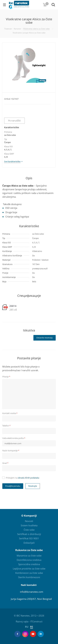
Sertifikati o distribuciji (29, 534)
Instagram (25, 634)
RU (27, 627)
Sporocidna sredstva (29, 564)
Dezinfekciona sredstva (29, 560)
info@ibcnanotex (29, 592)
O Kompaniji (29, 516)
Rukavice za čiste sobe (29, 550)
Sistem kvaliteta (29, 525)
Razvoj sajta (22, 621)
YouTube (33, 634)
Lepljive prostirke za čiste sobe (29, 569)
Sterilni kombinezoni (29, 577)
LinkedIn (41, 634)
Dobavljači (29, 543)
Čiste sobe (29, 530)
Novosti (29, 521)
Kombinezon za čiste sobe (29, 573)
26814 (13, 306)
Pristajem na (23, 478)
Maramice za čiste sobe (29, 556)
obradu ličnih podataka (28, 478)
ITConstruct (36, 621)
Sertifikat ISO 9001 (29, 538)
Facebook (17, 634)
